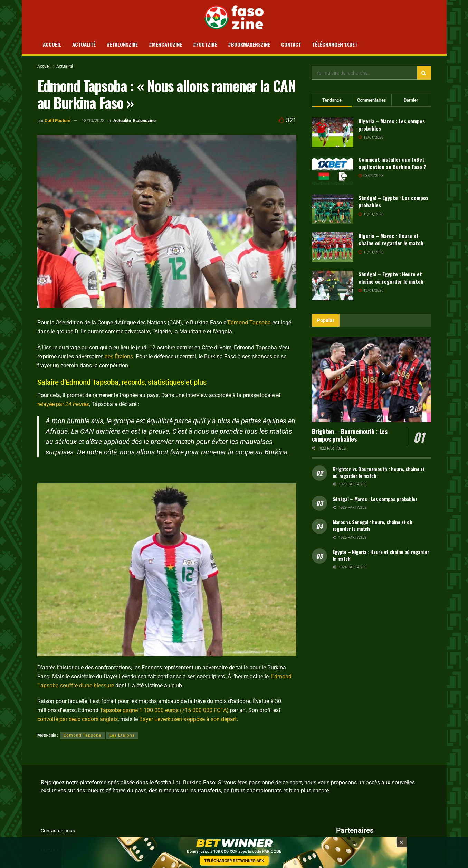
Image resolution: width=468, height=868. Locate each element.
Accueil (52, 44)
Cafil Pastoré (58, 120)
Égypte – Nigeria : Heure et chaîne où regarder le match (381, 555)
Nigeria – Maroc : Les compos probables (392, 125)
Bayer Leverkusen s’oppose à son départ (188, 719)
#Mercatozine (165, 44)
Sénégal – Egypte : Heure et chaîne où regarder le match (391, 278)
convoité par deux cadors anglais (78, 719)
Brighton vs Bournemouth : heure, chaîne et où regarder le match (379, 472)
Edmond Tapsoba (249, 323)
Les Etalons (122, 735)
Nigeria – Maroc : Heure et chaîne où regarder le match (391, 239)
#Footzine (205, 44)
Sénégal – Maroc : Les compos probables (375, 499)
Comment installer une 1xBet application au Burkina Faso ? (392, 163)
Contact (291, 44)
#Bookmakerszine (249, 44)
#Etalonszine (122, 44)
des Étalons (119, 356)
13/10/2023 (93, 120)
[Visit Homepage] (234, 17)
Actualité (84, 44)
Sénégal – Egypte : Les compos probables (393, 201)
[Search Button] (424, 73)
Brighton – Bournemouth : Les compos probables (350, 435)
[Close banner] (402, 843)
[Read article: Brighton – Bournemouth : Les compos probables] (371, 380)
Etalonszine (144, 120)
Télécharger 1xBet (335, 44)
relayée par (63, 404)
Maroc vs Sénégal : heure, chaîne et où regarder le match (373, 525)
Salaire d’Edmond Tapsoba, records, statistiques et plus (122, 382)
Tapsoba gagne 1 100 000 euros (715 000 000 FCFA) (164, 710)
